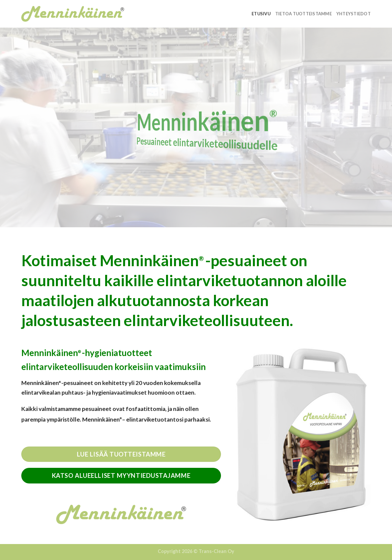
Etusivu (261, 14)
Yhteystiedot (354, 14)
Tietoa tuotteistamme (303, 14)
